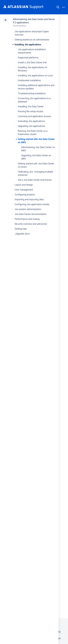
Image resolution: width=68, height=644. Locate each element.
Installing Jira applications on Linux (35, 76)
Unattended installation (29, 80)
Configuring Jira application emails (32, 204)
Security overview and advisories (31, 224)
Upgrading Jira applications (31, 126)
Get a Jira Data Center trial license (35, 180)
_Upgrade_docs (22, 234)
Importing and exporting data (29, 199)
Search (58, 7)
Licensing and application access (34, 116)
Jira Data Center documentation (31, 214)
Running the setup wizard (30, 111)
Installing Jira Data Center (31, 106)
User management (24, 190)
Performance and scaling (27, 219)
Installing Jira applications (28, 45)
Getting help (21, 229)
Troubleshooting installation (32, 93)
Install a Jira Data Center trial (32, 62)
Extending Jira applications (31, 121)
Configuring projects (25, 195)
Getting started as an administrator (32, 40)
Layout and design (24, 185)
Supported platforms (28, 58)
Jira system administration (28, 209)
